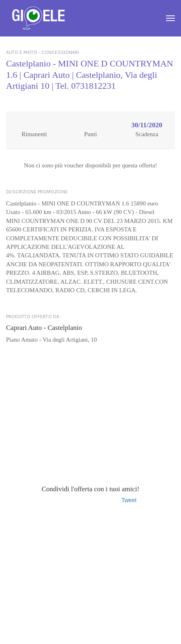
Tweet (129, 500)
